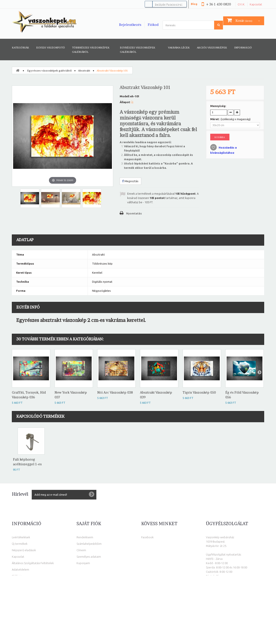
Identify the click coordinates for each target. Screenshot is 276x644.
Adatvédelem (20, 570)
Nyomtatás (134, 213)
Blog (194, 4)
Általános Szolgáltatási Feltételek (33, 563)
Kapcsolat (256, 4)
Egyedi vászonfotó (51, 47)
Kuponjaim (83, 563)
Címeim (81, 550)
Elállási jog (18, 576)
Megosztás (130, 181)
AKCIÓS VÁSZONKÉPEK (212, 47)
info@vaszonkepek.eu (231, 607)
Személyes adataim (89, 557)
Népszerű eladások (24, 550)
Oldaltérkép (20, 582)
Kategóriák (20, 47)
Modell (125, 96)
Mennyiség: (218, 106)
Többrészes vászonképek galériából (91, 50)
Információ (243, 47)
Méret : (230, 119)
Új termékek (20, 544)
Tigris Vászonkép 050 (199, 392)
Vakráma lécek (179, 47)
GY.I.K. (241, 4)
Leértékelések (21, 537)
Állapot (125, 102)
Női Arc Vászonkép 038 (115, 392)
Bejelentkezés (130, 25)
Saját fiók (89, 524)
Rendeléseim (85, 537)
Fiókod (153, 25)
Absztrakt (84, 71)
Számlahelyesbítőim (89, 544)
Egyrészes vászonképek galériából (138, 50)
